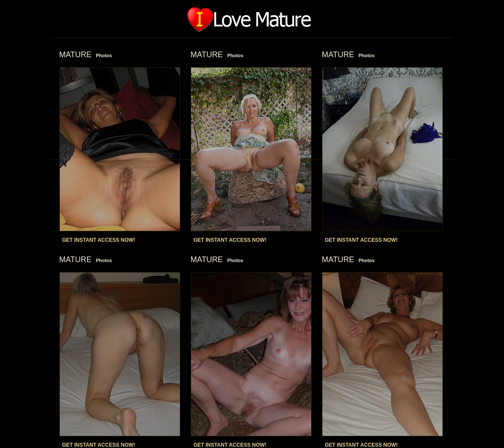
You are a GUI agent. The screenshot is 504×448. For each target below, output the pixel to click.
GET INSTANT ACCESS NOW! (99, 240)
